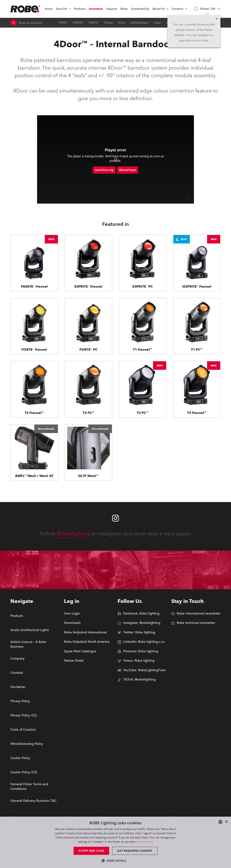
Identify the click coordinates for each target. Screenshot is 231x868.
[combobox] (220, 822)
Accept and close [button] (91, 851)
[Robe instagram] (115, 518)
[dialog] (115, 842)
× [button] (226, 822)
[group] (35, 630)
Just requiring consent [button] (135, 851)
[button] (115, 860)
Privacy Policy (145, 842)
